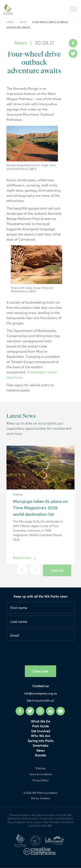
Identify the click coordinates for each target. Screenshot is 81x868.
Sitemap (41, 768)
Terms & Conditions (41, 774)
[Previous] (22, 570)
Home (10, 22)
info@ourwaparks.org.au (41, 693)
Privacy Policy (41, 780)
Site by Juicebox (40, 798)
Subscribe (40, 671)
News (23, 22)
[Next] (35, 570)
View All (57, 570)
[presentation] (39, 652)
